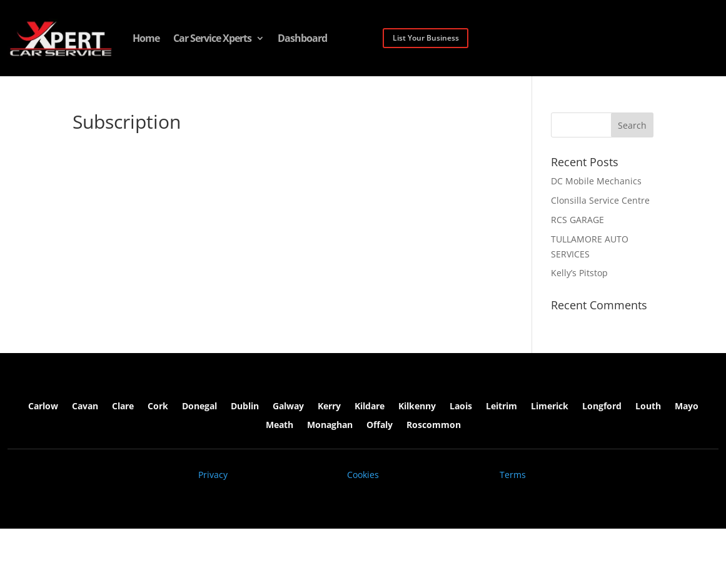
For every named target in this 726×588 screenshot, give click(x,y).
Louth (648, 407)
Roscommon (434, 426)
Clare (123, 407)
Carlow (43, 407)
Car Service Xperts (212, 38)
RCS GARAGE (577, 220)
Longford (602, 407)
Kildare (370, 407)
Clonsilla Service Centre (600, 200)
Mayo (687, 407)
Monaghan (330, 426)
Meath (280, 426)
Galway (288, 407)
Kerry (329, 407)
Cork (158, 407)
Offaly (380, 426)
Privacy (213, 475)
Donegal (199, 407)
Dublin (245, 407)
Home (146, 38)
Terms (513, 475)
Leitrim (502, 407)
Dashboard (302, 38)
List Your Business (426, 38)
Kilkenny (417, 407)
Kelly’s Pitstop (579, 273)
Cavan (85, 407)
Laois (461, 407)
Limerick (550, 407)
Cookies (363, 475)
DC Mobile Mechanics (596, 181)
